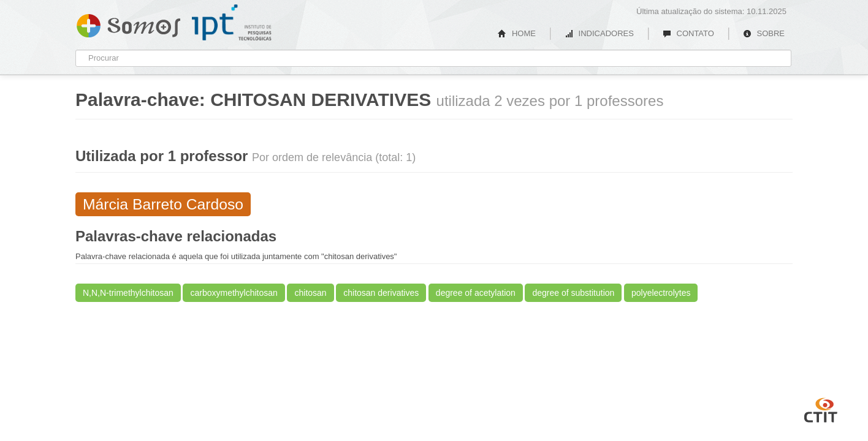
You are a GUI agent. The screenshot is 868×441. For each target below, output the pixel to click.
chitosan (310, 293)
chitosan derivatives (381, 293)
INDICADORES (599, 33)
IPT (232, 23)
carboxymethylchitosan (234, 293)
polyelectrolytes (661, 293)
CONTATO (688, 33)
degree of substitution (573, 293)
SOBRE (764, 33)
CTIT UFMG (821, 409)
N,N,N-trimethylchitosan (128, 293)
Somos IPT (128, 23)
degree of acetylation (476, 293)
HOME (517, 33)
